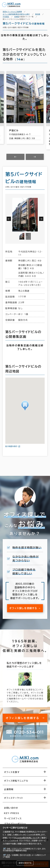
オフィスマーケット (14, 798)
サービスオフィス (13, 818)
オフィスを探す (12, 772)
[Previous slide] (15, 157)
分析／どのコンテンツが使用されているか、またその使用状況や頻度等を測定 (24, 850)
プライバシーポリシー (15, 824)
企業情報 (9, 789)
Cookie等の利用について (27, 838)
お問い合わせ (11, 808)
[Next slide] (35, 157)
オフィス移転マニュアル (16, 781)
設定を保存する (25, 863)
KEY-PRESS (12, 813)
